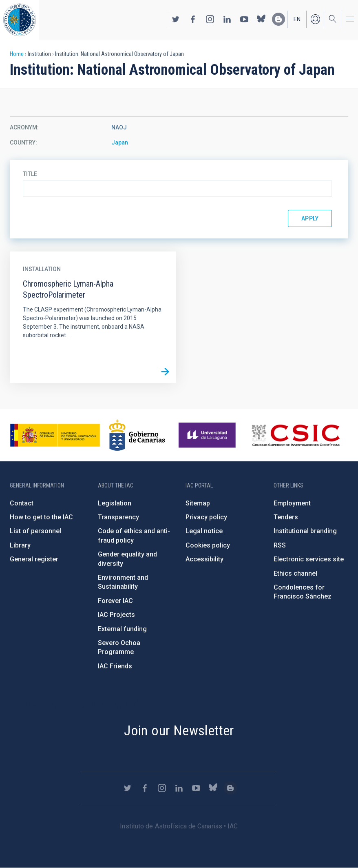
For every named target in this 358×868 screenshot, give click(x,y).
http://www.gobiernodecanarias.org (137, 435)
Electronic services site (309, 559)
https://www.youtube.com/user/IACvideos (244, 19)
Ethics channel (295, 573)
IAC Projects (116, 615)
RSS (280, 545)
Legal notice (204, 531)
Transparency (118, 517)
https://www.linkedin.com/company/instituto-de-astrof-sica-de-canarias (227, 19)
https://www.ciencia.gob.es (55, 435)
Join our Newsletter (179, 730)
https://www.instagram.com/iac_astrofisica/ (210, 19)
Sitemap (198, 503)
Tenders (286, 517)
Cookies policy (208, 545)
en (297, 19)
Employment (292, 503)
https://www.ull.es (208, 435)
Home (17, 54)
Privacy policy (206, 517)
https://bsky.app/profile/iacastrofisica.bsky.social (261, 19)
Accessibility (204, 559)
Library (20, 545)
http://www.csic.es (295, 435)
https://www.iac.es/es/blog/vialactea (278, 19)
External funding (122, 629)
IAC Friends (115, 666)
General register (34, 559)
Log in (315, 19)
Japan (120, 142)
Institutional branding (305, 531)
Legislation (115, 503)
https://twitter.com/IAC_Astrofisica (176, 19)
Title (30, 174)
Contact (22, 503)
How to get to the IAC (41, 517)
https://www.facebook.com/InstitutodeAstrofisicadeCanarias (193, 19)
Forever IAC (115, 601)
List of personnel (35, 531)
